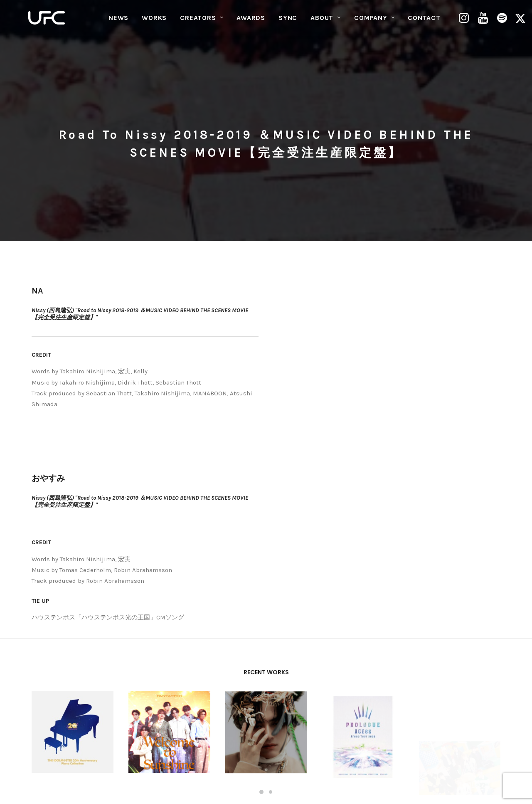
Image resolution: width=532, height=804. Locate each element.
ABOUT (326, 23)
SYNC (288, 23)
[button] (465, 23)
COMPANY (374, 23)
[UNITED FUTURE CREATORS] (48, 23)
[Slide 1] (261, 663)
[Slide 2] (271, 663)
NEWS (118, 23)
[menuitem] (118, 23)
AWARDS (251, 23)
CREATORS (202, 23)
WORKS (154, 23)
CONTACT (424, 23)
